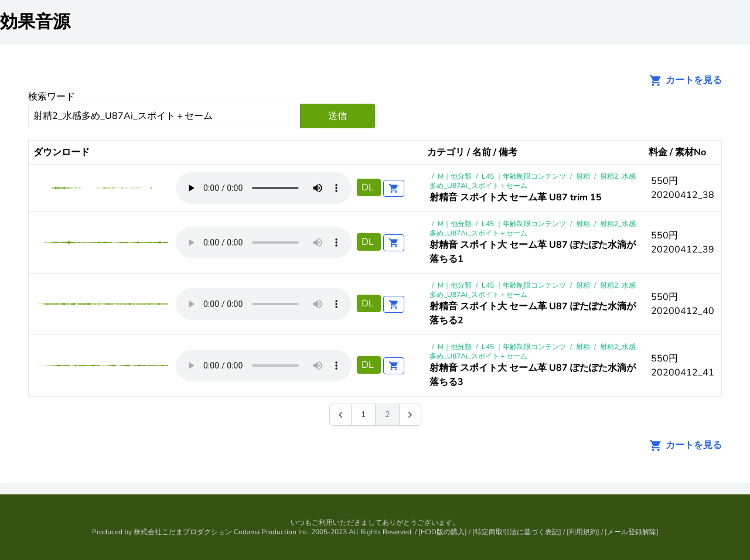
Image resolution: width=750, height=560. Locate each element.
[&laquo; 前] (340, 415)
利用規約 (583, 532)
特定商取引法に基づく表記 (517, 532)
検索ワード (52, 97)
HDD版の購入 (443, 532)
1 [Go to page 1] (363, 414)
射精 (583, 176)
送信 (337, 116)
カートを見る (682, 80)
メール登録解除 (632, 532)
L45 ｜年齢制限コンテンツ (524, 176)
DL (369, 187)
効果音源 (35, 22)
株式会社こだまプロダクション (183, 532)
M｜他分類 (455, 176)
